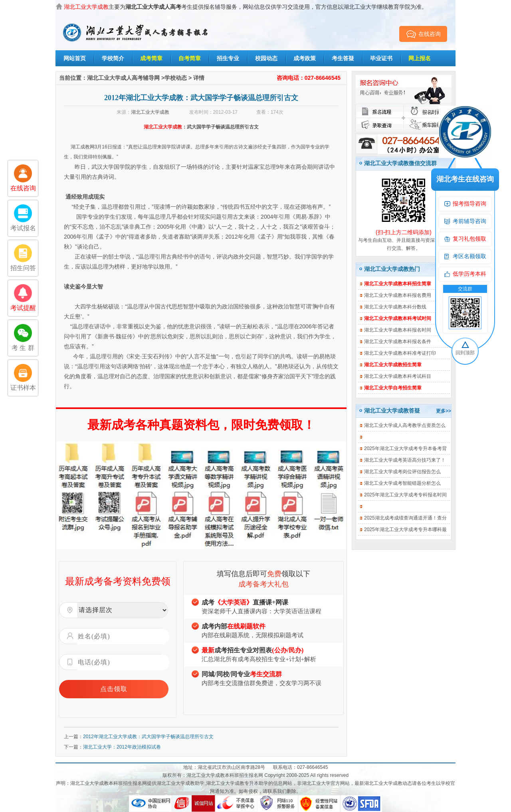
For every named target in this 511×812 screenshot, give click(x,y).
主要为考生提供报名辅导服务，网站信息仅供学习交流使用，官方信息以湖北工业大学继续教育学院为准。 (246, 7)
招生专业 (228, 58)
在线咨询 (423, 34)
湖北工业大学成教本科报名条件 (398, 342)
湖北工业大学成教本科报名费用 (398, 295)
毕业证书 (381, 58)
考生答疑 (343, 58)
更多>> (444, 411)
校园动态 (266, 58)
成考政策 (305, 58)
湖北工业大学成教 (150, 112)
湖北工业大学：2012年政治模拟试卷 (122, 747)
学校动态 (176, 78)
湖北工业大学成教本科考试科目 (398, 376)
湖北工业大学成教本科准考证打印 (400, 353)
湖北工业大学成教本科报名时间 (398, 330)
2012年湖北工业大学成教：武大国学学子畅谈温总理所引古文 (148, 737)
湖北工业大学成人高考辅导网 (123, 78)
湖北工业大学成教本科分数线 (395, 307)
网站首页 (75, 58)
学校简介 (113, 58)
